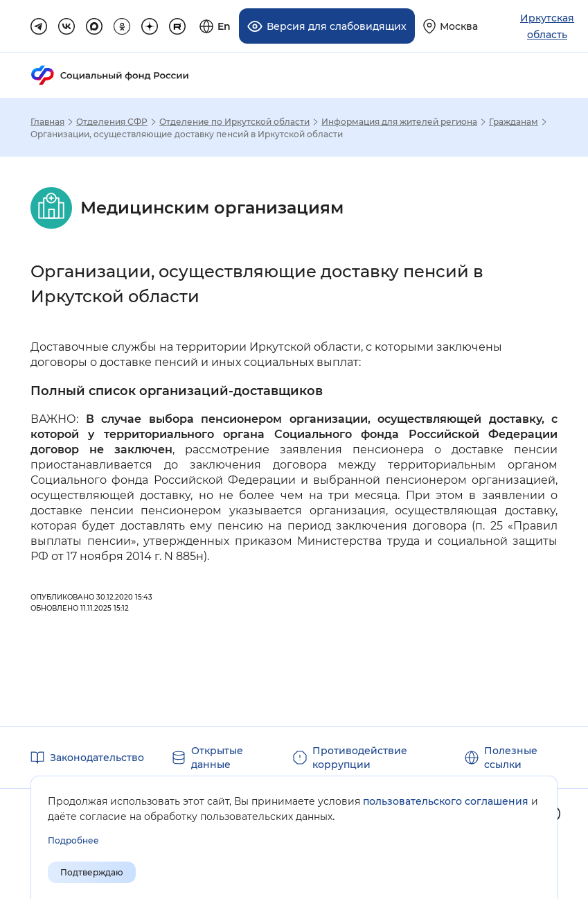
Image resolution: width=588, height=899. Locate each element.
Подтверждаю (92, 872)
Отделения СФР (112, 122)
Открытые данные (217, 758)
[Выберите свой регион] (451, 26)
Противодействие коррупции (360, 758)
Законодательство (97, 758)
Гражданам (514, 122)
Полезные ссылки (511, 758)
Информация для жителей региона (399, 122)
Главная (47, 122)
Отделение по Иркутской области (234, 122)
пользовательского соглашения (446, 801)
